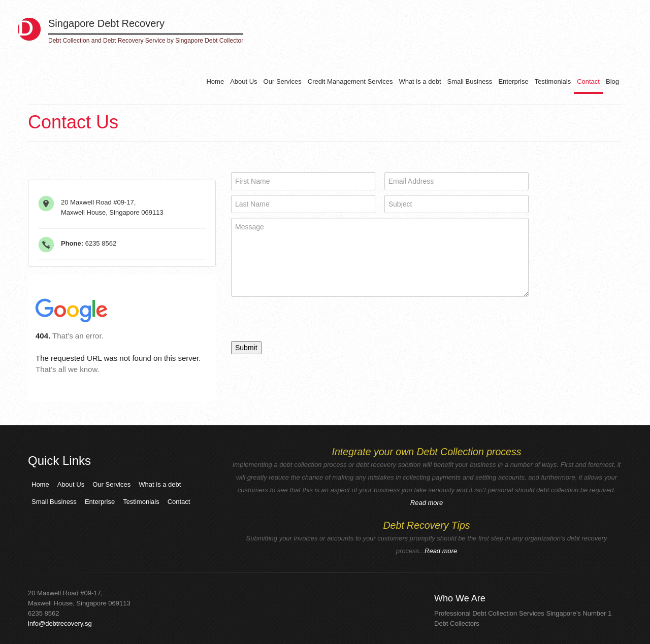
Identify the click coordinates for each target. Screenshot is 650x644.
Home (215, 81)
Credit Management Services (350, 81)
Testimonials (553, 81)
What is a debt (420, 81)
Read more (427, 503)
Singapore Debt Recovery (106, 23)
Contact (588, 81)
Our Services (283, 81)
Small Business (470, 81)
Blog (612, 81)
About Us (243, 81)
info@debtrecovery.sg (60, 623)
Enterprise (513, 81)
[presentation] (308, 321)
